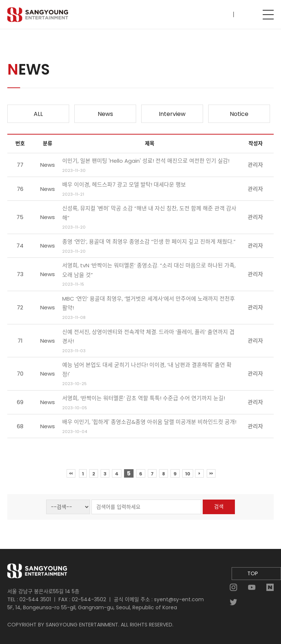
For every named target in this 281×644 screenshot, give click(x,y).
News (105, 114)
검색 (219, 506)
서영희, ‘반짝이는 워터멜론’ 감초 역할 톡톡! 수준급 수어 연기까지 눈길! (144, 398)
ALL (38, 114)
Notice (239, 114)
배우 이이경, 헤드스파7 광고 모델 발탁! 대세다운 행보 (124, 184)
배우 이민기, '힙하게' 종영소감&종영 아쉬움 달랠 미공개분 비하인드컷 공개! (149, 422)
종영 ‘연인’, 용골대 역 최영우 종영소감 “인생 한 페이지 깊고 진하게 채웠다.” (149, 242)
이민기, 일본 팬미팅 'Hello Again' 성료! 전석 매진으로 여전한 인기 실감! (146, 161)
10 (188, 474)
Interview (172, 114)
